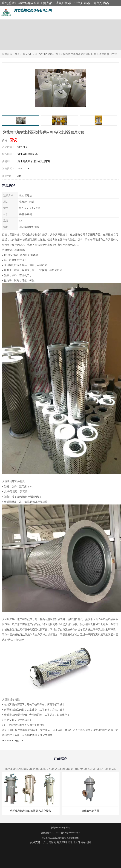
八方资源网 (50, 842)
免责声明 (62, 842)
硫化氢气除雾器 (90, 811)
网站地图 (86, 842)
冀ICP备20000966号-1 (71, 833)
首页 (17, 54)
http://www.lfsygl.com (13, 740)
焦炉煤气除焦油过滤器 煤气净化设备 (31, 811)
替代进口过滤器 (44, 54)
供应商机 (27, 54)
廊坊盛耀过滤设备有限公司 (54, 838)
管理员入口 (74, 842)
